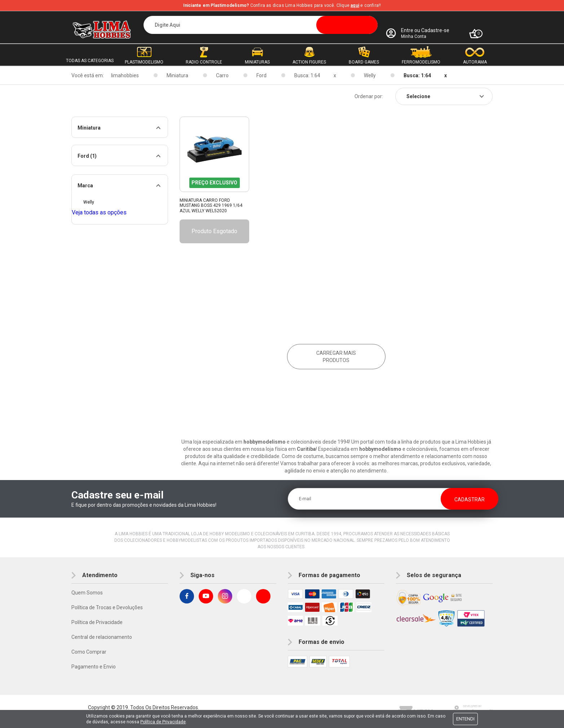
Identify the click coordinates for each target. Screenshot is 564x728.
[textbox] (261, 25)
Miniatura (177, 75)
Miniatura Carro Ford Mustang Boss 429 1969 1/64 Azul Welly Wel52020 (211, 206)
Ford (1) (87, 156)
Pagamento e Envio (94, 667)
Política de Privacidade (97, 622)
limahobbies (125, 75)
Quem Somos (87, 593)
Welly (370, 75)
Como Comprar (89, 652)
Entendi (465, 719)
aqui (355, 5)
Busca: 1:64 (307, 75)
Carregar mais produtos (336, 357)
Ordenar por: (369, 96)
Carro (222, 75)
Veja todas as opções (99, 212)
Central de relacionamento (102, 637)
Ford (261, 75)
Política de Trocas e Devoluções (107, 607)
